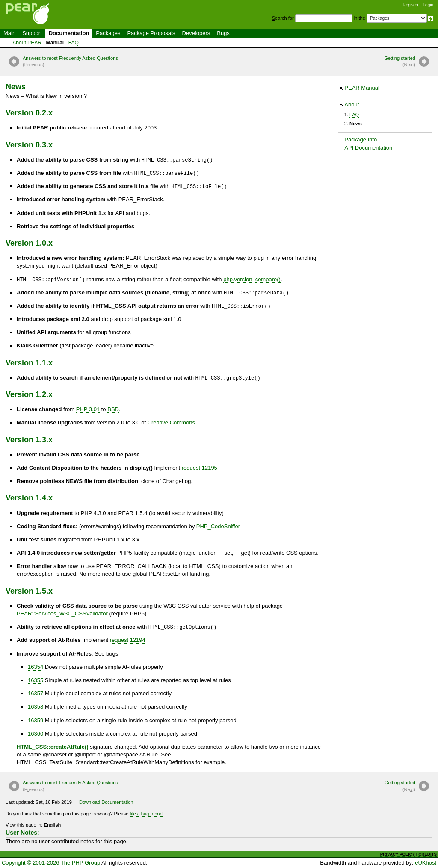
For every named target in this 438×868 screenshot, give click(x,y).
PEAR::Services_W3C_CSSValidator (63, 613)
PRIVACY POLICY (398, 854)
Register (411, 5)
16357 (36, 693)
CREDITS (428, 854)
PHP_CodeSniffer (218, 526)
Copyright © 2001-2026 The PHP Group (51, 863)
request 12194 (128, 640)
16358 (36, 707)
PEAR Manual (362, 88)
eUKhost (426, 863)
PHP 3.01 (88, 409)
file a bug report (146, 814)
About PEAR (27, 43)
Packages (108, 33)
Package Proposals (151, 33)
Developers (196, 33)
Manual (55, 43)
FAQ (74, 43)
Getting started (400, 62)
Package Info (361, 140)
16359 (36, 720)
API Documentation (368, 148)
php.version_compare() (252, 279)
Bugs (223, 33)
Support (32, 33)
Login (428, 5)
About (352, 104)
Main (9, 33)
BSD (113, 409)
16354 (36, 667)
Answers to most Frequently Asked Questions (70, 62)
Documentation (69, 33)
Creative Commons (171, 422)
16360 (36, 734)
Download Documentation (106, 802)
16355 (36, 680)
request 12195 (200, 468)
